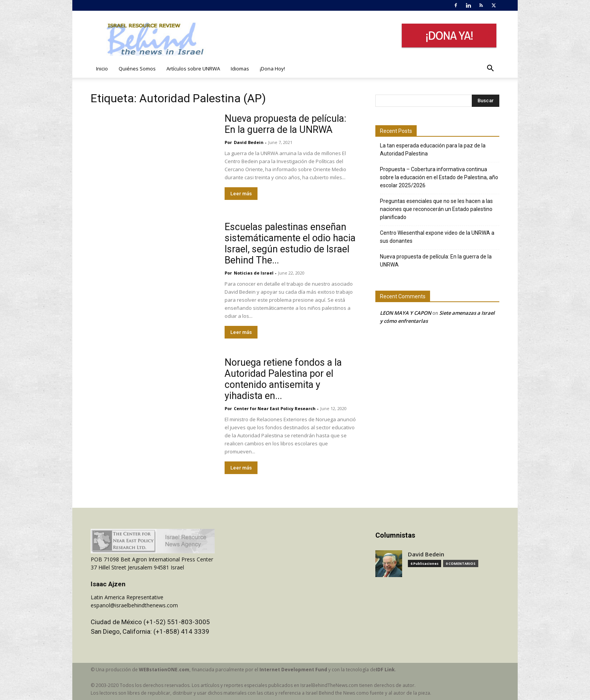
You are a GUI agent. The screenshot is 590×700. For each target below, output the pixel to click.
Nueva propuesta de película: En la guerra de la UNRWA (285, 124)
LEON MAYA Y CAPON (406, 313)
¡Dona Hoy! (272, 69)
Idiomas (240, 69)
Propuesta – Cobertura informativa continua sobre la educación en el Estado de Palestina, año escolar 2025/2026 (439, 177)
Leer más (241, 194)
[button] (490, 69)
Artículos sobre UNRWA (193, 69)
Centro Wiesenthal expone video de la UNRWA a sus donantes (437, 237)
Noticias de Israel (254, 273)
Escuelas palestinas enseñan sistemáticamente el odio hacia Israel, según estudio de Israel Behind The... (290, 244)
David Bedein (249, 142)
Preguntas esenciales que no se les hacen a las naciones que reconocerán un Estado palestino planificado (436, 209)
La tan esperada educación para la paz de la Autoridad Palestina (433, 150)
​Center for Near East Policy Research (275, 408)
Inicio (102, 69)
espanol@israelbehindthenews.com (134, 605)
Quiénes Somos (137, 69)
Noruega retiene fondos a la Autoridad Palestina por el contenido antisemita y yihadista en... (283, 379)
